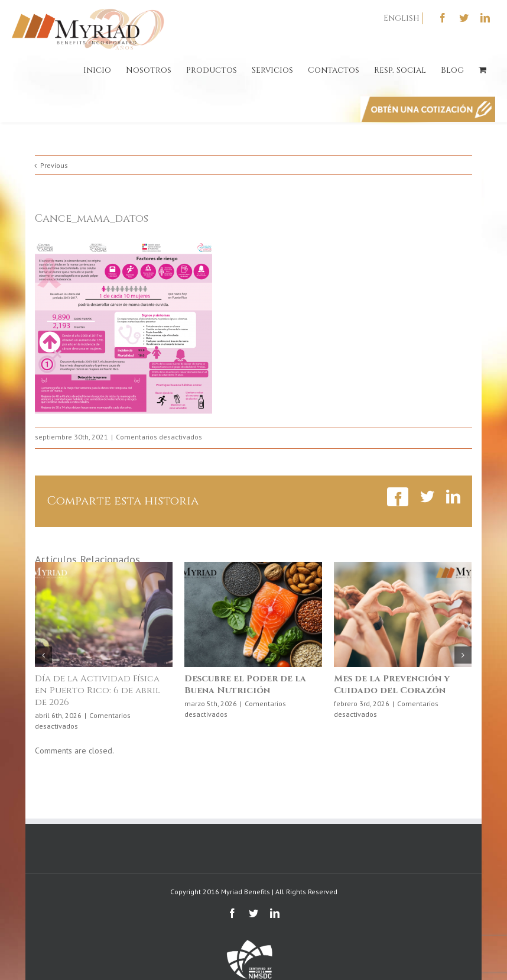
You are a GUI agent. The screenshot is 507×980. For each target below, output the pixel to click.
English (402, 18)
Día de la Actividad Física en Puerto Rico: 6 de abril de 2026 (97, 690)
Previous (54, 165)
